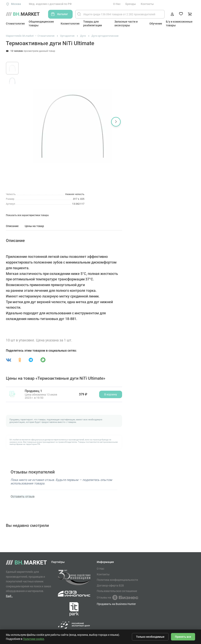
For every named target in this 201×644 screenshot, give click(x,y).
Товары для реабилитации (93, 23)
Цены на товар (34, 226)
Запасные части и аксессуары (126, 23)
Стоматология (15, 24)
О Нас (117, 4)
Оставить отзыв (23, 497)
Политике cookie (33, 639)
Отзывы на (117, 597)
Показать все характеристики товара (27, 215)
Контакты (147, 4)
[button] (116, 122)
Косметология (70, 24)
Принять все (183, 637)
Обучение (156, 24)
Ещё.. (9, 596)
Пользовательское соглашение (117, 591)
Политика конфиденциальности (117, 580)
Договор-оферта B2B (110, 586)
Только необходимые (150, 637)
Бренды (131, 4)
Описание (12, 226)
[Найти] (79, 14)
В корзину (111, 394)
